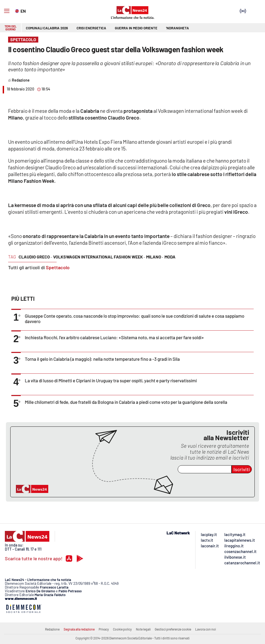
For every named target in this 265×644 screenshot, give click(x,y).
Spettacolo (58, 267)
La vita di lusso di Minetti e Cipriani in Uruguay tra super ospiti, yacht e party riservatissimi (111, 380)
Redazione (52, 629)
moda (170, 257)
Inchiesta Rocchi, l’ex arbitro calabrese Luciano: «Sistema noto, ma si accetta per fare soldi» (114, 337)
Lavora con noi (206, 629)
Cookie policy (122, 629)
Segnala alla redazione (79, 629)
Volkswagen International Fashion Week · (99, 257)
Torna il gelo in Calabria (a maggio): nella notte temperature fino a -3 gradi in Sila (102, 359)
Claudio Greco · (35, 257)
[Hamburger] (7, 11)
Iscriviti (242, 469)
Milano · (155, 257)
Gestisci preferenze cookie (173, 629)
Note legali (143, 629)
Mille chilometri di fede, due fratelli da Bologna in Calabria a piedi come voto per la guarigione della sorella (126, 402)
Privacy (104, 629)
